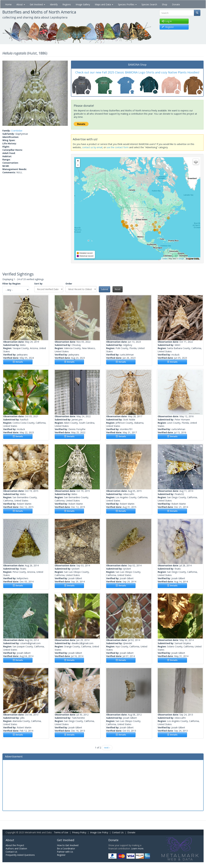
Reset (118, 289)
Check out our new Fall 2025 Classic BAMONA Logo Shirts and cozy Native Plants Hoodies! (137, 72)
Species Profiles (127, 4)
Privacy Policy (79, 832)
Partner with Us (65, 852)
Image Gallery (83, 4)
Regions (67, 4)
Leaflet (165, 259)
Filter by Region (11, 284)
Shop (165, 4)
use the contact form (118, 147)
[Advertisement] (103, 785)
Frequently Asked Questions (20, 855)
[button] (7, 93)
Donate (176, 4)
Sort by (38, 284)
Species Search (149, 4)
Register (61, 855)
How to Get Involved (68, 845)
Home (8, 4)
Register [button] (168, 27)
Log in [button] (167, 21)
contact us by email (92, 147)
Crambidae (17, 131)
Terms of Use (61, 832)
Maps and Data (104, 4)
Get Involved (37, 4)
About (21, 4)
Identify (54, 4)
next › (107, 748)
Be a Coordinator (66, 848)
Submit (105, 289)
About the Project (15, 845)
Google (181, 259)
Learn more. (138, 848)
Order (69, 284)
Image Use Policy (99, 832)
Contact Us (118, 832)
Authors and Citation (16, 848)
